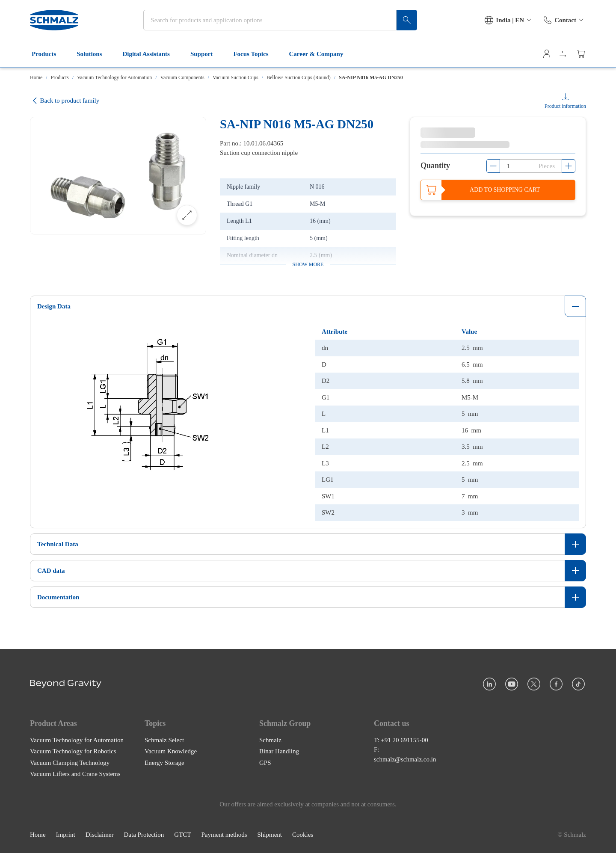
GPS (265, 762)
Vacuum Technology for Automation (114, 77)
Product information (565, 106)
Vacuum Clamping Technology (70, 762)
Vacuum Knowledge (171, 751)
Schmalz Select (164, 740)
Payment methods (224, 835)
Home (36, 77)
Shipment (269, 835)
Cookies (303, 835)
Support (207, 55)
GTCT (182, 835)
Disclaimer (100, 835)
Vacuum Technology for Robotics (73, 751)
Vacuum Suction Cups (235, 77)
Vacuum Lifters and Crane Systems (75, 774)
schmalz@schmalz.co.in (405, 759)
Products (49, 55)
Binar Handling (279, 751)
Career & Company (321, 55)
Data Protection (144, 835)
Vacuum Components (182, 77)
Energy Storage (164, 762)
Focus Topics (256, 55)
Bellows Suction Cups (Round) (299, 77)
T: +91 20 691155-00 (401, 740)
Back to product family (65, 101)
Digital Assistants (151, 55)
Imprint (66, 835)
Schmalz (270, 740)
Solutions (94, 55)
